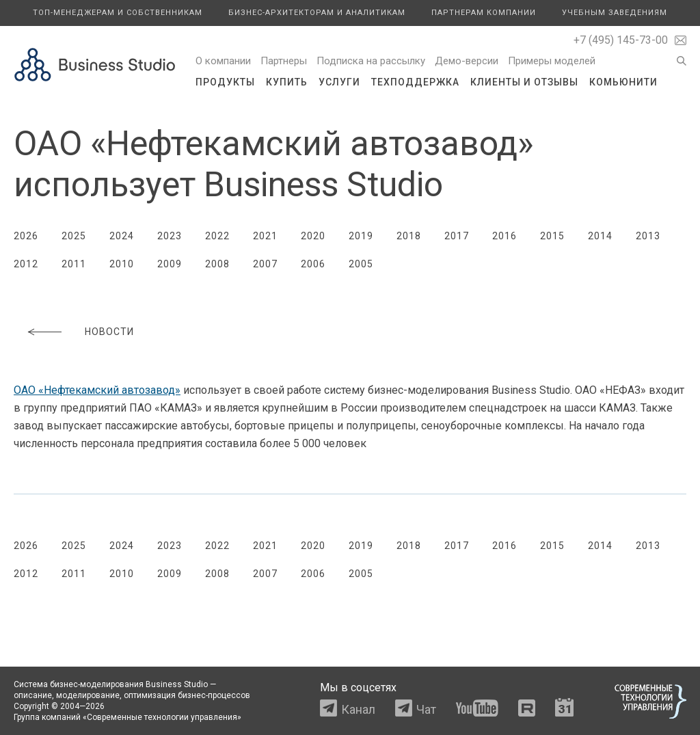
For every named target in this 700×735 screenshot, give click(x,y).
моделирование (88, 695)
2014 (600, 236)
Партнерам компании (484, 13)
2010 (122, 264)
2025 (74, 236)
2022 (217, 236)
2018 (409, 236)
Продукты (225, 82)
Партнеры (284, 61)
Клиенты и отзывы (524, 82)
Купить (287, 82)
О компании (223, 61)
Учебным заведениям (615, 13)
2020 (313, 236)
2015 (552, 236)
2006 (313, 264)
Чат (426, 709)
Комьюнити (623, 82)
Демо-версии (467, 61)
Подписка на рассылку (371, 61)
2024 (122, 236)
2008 (217, 264)
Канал (358, 709)
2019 (361, 236)
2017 (457, 236)
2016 (504, 236)
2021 (265, 236)
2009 (170, 264)
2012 (26, 264)
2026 (26, 236)
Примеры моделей (552, 61)
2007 (265, 264)
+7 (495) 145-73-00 (621, 40)
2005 (361, 264)
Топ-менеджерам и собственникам (118, 13)
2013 (648, 236)
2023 (170, 236)
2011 (74, 264)
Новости (109, 332)
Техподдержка (415, 82)
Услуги (339, 82)
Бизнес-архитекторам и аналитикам (317, 13)
